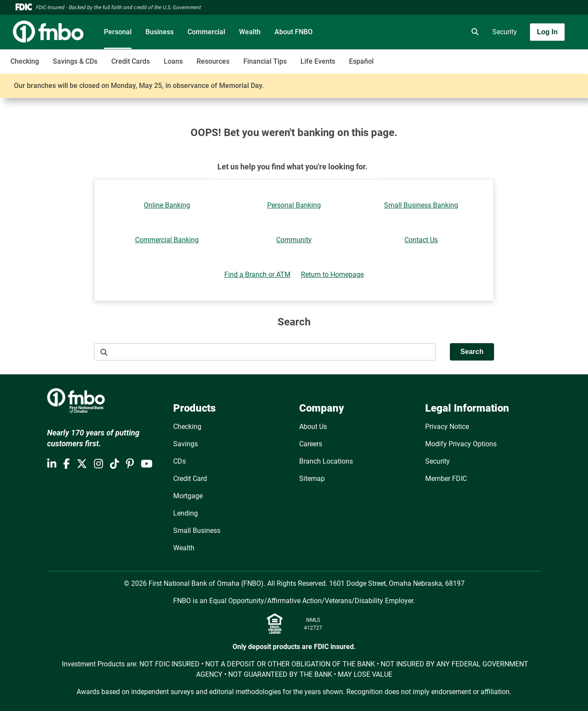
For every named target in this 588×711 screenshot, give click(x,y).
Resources (213, 61)
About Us (313, 427)
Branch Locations (326, 461)
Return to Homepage (332, 274)
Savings (186, 444)
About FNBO (294, 32)
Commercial (206, 32)
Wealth (250, 32)
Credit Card (190, 479)
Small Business (197, 531)
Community (294, 240)
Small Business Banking (421, 205)
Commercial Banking (167, 240)
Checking (25, 61)
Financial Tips (265, 61)
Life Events (318, 61)
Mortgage (188, 496)
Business (160, 32)
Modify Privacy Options (461, 444)
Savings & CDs (75, 61)
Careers (311, 444)
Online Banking (167, 205)
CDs (179, 461)
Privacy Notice (447, 427)
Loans (173, 61)
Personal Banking (294, 205)
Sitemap (312, 479)
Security (505, 32)
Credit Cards (131, 61)
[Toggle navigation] (520, 57)
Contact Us (421, 240)
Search (472, 352)
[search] (473, 32)
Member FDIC (446, 479)
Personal (118, 32)
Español (361, 61)
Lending (186, 513)
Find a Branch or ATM (257, 274)
